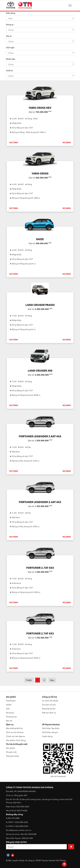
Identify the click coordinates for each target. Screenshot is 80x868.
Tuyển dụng (47, 736)
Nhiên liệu (11, 59)
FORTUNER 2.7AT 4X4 (40, 567)
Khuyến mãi (11, 752)
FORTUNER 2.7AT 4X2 (40, 633)
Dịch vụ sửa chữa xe (15, 732)
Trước (29, 680)
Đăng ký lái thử (49, 709)
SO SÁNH (67, 142)
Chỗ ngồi (10, 47)
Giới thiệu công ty (50, 732)
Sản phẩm (10, 748)
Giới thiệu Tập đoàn (51, 728)
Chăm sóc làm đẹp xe (15, 736)
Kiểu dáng (11, 13)
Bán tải (9, 721)
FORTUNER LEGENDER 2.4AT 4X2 (40, 502)
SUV (8, 709)
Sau (52, 680)
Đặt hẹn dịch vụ (49, 713)
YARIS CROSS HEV (40, 108)
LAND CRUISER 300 (40, 370)
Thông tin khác (13, 756)
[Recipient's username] (36, 847)
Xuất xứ (9, 70)
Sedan (9, 705)
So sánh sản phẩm (50, 701)
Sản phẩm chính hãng (16, 740)
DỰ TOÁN (14, 142)
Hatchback (11, 701)
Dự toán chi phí (49, 705)
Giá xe (9, 36)
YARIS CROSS (40, 173)
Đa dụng (10, 713)
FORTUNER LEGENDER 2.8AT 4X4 (40, 436)
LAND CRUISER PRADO (40, 305)
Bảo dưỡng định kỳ (14, 728)
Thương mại (11, 717)
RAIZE (40, 239)
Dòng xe (10, 24)
